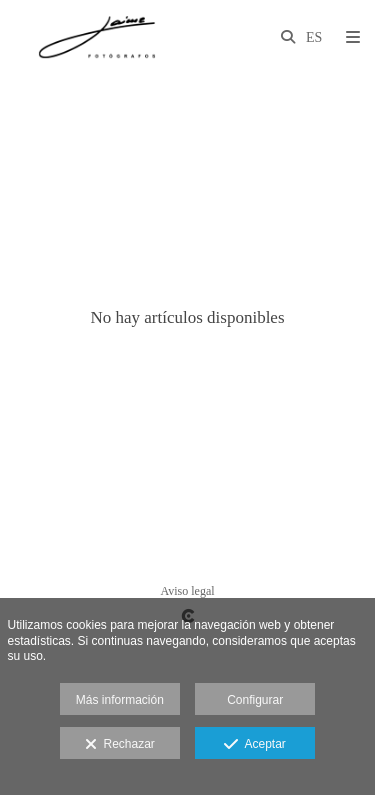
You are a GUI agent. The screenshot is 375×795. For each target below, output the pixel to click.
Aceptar (254, 745)
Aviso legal (187, 591)
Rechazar (120, 745)
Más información (120, 700)
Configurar (255, 700)
